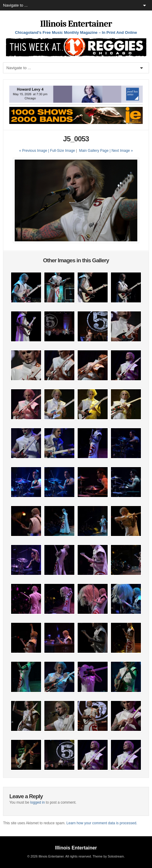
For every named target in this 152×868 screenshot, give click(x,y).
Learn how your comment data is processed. (102, 823)
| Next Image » (121, 151)
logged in (38, 802)
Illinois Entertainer (76, 24)
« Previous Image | (35, 151)
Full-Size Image (63, 151)
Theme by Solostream (108, 856)
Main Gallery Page (94, 151)
